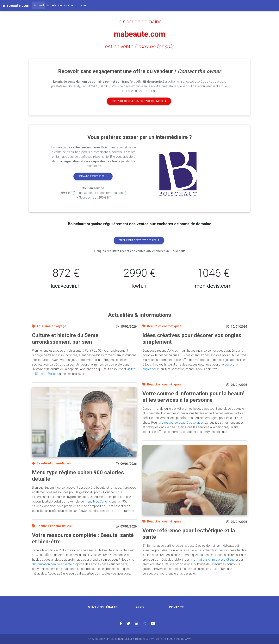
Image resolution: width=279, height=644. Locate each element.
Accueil (40, 5)
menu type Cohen (97, 501)
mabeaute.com (140, 34)
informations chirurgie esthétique (213, 560)
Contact (176, 607)
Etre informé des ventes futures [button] (139, 240)
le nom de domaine (140, 22)
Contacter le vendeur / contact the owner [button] (139, 101)
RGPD (140, 607)
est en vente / (139, 47)
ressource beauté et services (184, 423)
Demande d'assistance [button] (93, 176)
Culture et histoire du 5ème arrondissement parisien (65, 339)
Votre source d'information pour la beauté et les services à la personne (193, 397)
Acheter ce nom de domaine (66, 5)
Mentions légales (103, 607)
